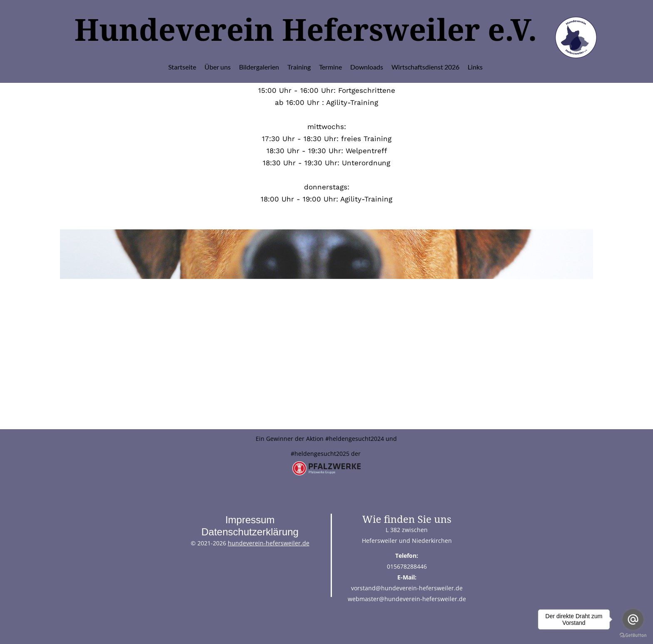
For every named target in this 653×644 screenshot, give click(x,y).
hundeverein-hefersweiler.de (269, 543)
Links (475, 67)
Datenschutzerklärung (250, 532)
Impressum (250, 520)
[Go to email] (633, 619)
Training (299, 67)
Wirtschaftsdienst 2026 (425, 67)
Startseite (182, 67)
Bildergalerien (259, 67)
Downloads (367, 67)
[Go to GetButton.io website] (633, 635)
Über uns (218, 67)
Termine (330, 67)
